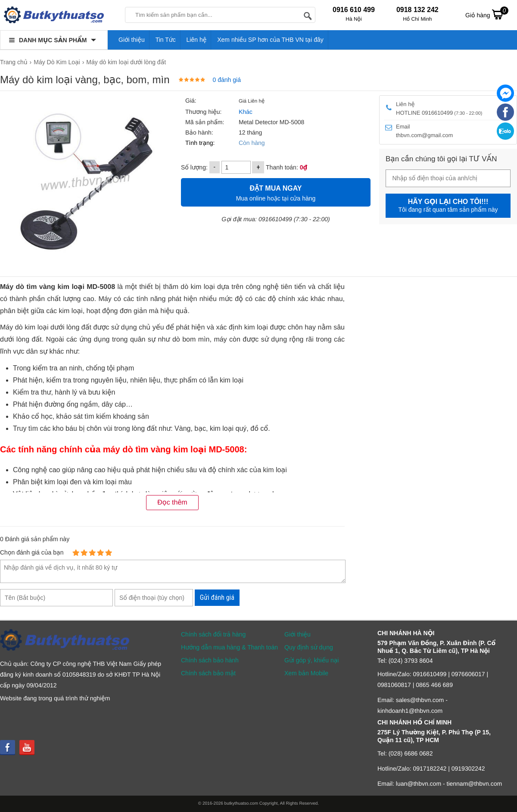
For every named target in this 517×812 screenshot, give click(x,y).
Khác (246, 112)
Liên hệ (197, 40)
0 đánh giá (227, 80)
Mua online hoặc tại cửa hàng (276, 192)
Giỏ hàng (487, 14)
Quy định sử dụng (309, 647)
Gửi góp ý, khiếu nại (311, 660)
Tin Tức (166, 40)
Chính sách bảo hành (210, 660)
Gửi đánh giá (217, 597)
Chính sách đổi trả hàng (213, 634)
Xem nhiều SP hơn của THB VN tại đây (270, 40)
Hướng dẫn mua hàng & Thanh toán (229, 647)
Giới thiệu (132, 40)
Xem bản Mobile (306, 673)
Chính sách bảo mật (208, 673)
